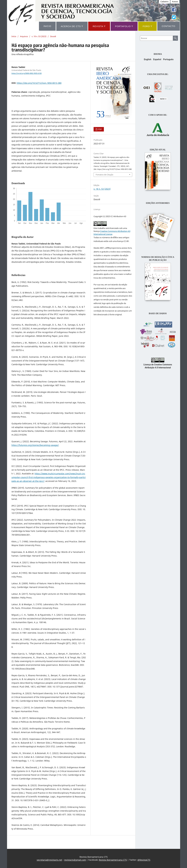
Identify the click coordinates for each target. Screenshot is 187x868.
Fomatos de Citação (104, 175)
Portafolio (124, 26)
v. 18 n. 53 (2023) (39, 36)
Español (157, 59)
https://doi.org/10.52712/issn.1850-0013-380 (39, 83)
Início (14, 36)
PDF (100, 129)
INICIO (47, 26)
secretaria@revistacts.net (49, 860)
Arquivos (24, 36)
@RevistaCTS (144, 860)
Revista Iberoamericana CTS (113, 860)
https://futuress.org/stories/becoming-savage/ (35, 445)
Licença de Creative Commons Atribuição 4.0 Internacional (158, 365)
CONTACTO (169, 26)
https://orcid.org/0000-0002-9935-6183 (27, 73)
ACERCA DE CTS (72, 26)
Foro (147, 26)
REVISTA (99, 26)
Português (168, 59)
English (148, 59)
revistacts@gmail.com (75, 860)
